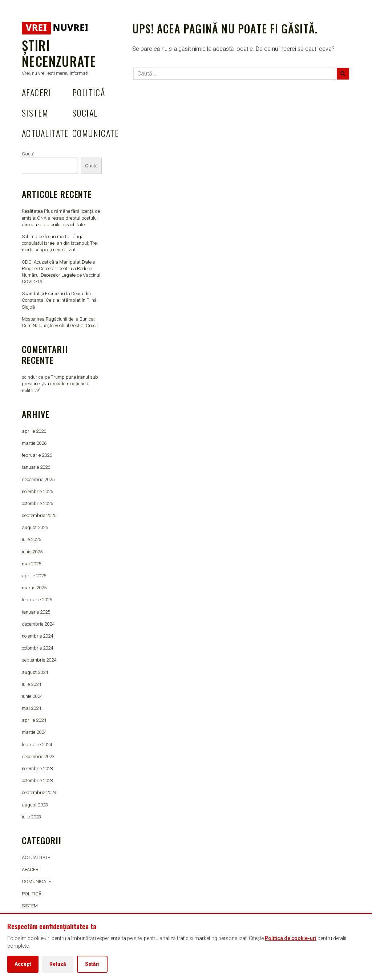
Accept (23, 964)
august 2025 (35, 527)
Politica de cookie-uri (291, 938)
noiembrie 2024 (37, 636)
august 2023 (35, 805)
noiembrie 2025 (37, 491)
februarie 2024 (37, 745)
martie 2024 (34, 732)
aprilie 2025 (34, 576)
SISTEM (35, 113)
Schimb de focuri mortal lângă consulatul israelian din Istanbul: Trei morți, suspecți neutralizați (60, 243)
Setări (92, 964)
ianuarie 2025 (36, 612)
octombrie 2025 (37, 503)
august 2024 (35, 672)
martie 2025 (34, 588)
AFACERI (37, 92)
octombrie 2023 (37, 780)
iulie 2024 (31, 684)
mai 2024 (31, 708)
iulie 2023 (31, 817)
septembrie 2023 (39, 792)
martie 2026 (34, 443)
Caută (28, 154)
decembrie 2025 (38, 479)
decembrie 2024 (38, 624)
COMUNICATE (96, 133)
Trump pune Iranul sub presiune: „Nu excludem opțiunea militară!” (60, 384)
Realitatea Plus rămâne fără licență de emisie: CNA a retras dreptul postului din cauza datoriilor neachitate (61, 218)
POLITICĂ (89, 92)
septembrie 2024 (39, 660)
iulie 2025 (31, 539)
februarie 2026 (37, 455)
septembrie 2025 (39, 515)
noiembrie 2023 (37, 768)
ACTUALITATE (45, 133)
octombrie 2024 (37, 648)
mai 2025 (31, 564)
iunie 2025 (32, 552)
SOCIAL (85, 113)
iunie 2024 (32, 696)
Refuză (58, 964)
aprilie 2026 (34, 431)
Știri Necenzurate (59, 53)
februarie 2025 (37, 600)
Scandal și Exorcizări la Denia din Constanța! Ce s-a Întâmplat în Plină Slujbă (59, 300)
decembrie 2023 (38, 757)
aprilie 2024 (34, 720)
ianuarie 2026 (36, 467)
